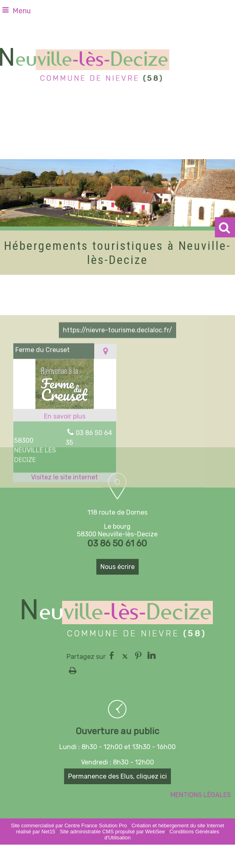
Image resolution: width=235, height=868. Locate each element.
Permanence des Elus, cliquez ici (117, 776)
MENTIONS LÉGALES (201, 795)
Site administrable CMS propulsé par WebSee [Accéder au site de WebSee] (112, 832)
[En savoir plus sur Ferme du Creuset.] (65, 460)
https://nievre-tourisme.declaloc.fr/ (117, 374)
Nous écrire (117, 567)
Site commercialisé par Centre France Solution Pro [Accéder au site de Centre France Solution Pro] (69, 825)
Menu (22, 11)
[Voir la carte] (105, 395)
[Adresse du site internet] (65, 521)
